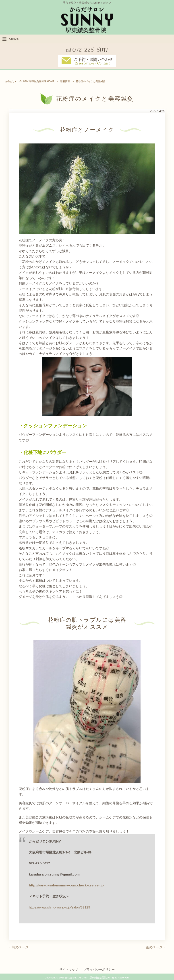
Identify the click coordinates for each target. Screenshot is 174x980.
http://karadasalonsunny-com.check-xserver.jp (66, 885)
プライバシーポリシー (99, 969)
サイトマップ (69, 969)
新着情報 (65, 81)
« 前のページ (19, 947)
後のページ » (155, 947)
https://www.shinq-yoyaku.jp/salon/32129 (60, 907)
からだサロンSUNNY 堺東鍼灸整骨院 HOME (30, 81)
